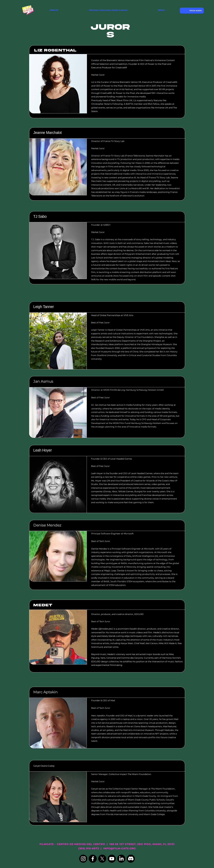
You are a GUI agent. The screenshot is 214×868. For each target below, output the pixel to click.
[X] (102, 859)
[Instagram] (83, 859)
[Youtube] (112, 859)
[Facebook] (93, 859)
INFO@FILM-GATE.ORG (120, 848)
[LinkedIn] (121, 859)
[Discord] (131, 859)
